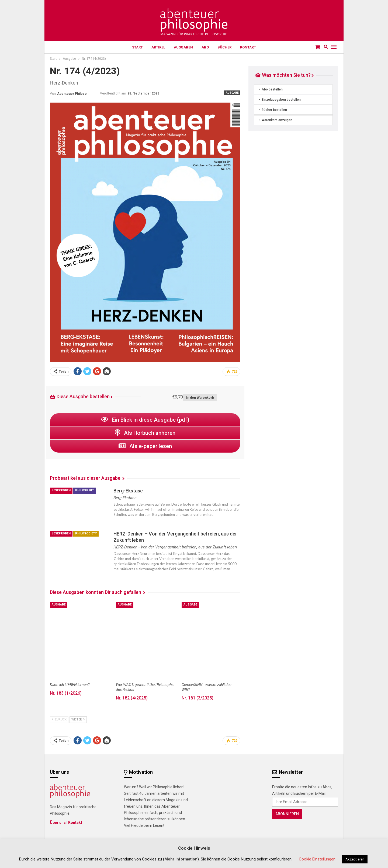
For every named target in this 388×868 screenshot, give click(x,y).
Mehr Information (181, 859)
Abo (206, 47)
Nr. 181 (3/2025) (198, 698)
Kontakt (250, 47)
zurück (59, 720)
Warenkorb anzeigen (277, 120)
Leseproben (61, 490)
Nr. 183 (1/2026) (66, 693)
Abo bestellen (272, 89)
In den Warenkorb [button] (200, 398)
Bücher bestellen (274, 110)
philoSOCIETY (86, 533)
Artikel (157, 47)
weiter (78, 720)
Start (136, 47)
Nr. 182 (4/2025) (132, 698)
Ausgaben (183, 47)
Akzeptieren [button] (355, 859)
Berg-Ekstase (128, 491)
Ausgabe (232, 93)
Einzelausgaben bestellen (281, 100)
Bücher (226, 47)
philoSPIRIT (84, 490)
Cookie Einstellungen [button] (317, 859)
